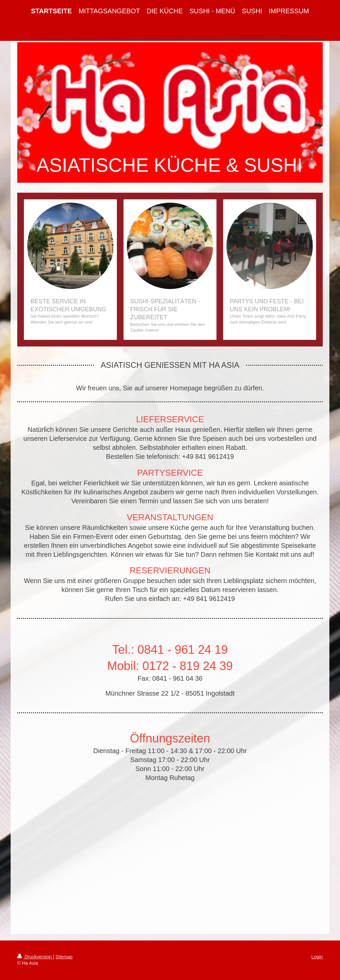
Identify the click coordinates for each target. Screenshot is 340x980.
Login (317, 957)
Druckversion (35, 957)
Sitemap (64, 957)
